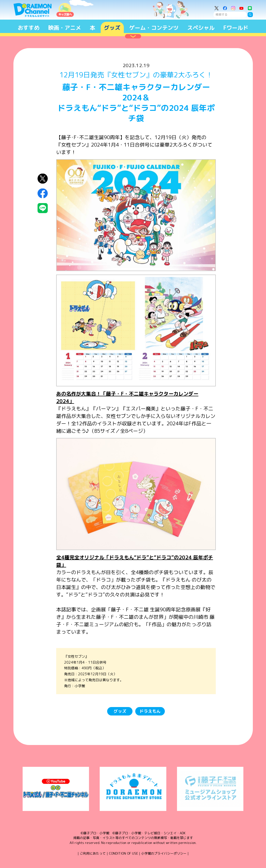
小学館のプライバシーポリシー (164, 853)
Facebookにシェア (43, 193)
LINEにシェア (43, 208)
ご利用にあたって (93, 853)
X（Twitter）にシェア (43, 179)
